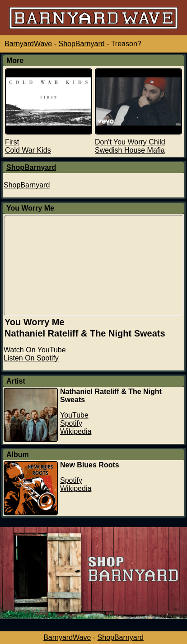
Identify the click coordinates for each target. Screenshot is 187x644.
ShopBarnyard (81, 44)
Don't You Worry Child (130, 142)
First (12, 142)
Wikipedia (76, 431)
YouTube (74, 415)
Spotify (71, 423)
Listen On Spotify (31, 358)
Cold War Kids (28, 150)
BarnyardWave (28, 44)
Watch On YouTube (35, 350)
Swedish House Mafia (130, 150)
